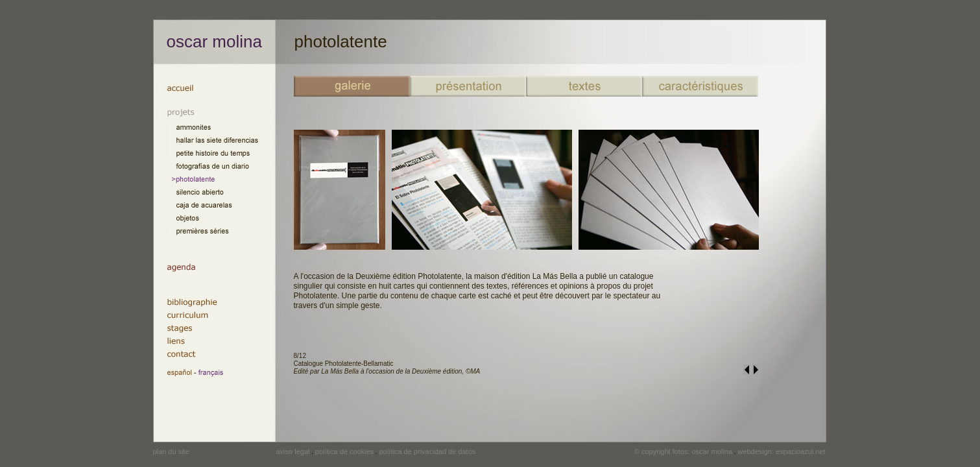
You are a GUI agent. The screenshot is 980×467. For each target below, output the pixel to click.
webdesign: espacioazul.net (781, 451)
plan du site (171, 451)
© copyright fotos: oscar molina (683, 451)
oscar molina (214, 42)
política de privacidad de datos (428, 451)
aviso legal (293, 451)
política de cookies (345, 451)
